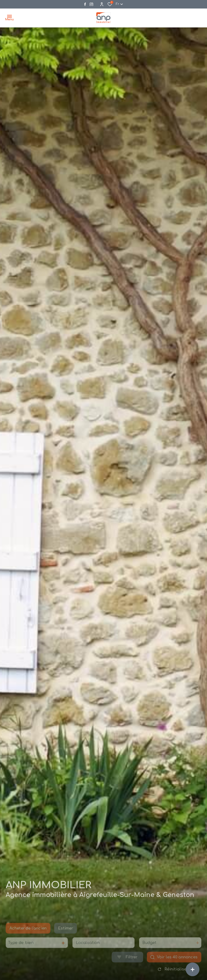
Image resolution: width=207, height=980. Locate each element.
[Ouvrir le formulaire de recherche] (127, 964)
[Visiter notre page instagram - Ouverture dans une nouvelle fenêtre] (91, 4)
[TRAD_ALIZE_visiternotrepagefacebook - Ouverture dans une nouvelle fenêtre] (85, 4)
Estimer (66, 936)
